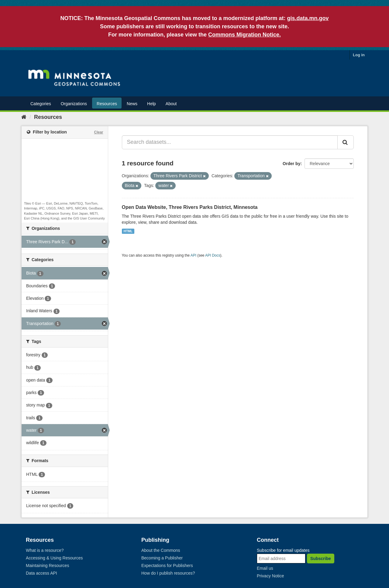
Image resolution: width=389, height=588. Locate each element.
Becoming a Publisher (162, 558)
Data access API (41, 573)
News (132, 104)
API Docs (213, 255)
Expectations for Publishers (167, 566)
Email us (265, 568)
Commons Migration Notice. (244, 35)
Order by (291, 164)
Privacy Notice (270, 576)
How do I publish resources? (168, 573)
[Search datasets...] (230, 142)
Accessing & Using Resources (54, 558)
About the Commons (161, 550)
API (193, 255)
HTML (128, 231)
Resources (107, 104)
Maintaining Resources (47, 566)
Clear (98, 132)
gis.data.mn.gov (308, 18)
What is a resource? (45, 550)
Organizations (74, 104)
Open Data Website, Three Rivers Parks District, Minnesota (190, 207)
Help (151, 104)
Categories (41, 104)
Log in (359, 55)
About (171, 104)
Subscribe (321, 559)
